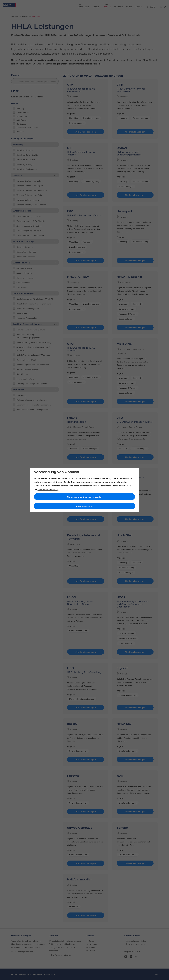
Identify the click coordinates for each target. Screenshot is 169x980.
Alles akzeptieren (85, 506)
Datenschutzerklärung (48, 489)
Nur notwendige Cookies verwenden (85, 497)
